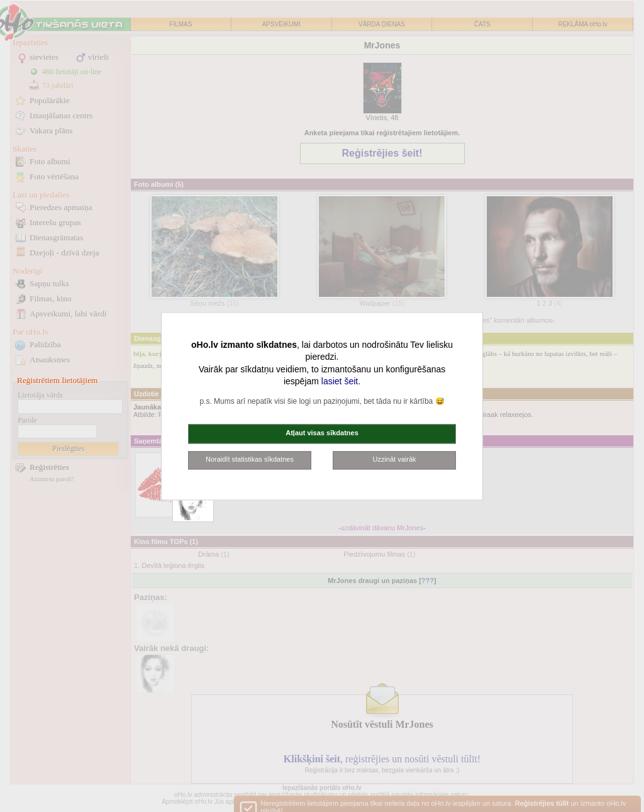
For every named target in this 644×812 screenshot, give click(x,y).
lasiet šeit (340, 382)
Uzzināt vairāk (394, 459)
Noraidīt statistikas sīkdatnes (250, 459)
